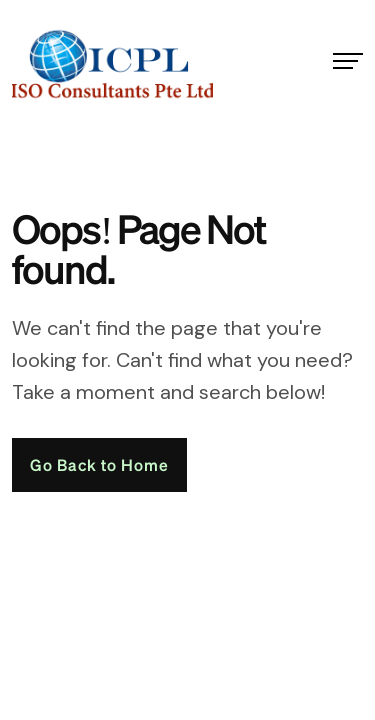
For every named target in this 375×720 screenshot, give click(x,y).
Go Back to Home (99, 464)
